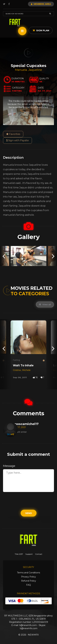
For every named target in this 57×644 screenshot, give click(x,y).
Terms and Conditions (28, 573)
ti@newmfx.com (28, 625)
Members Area (41, 4)
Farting (16, 360)
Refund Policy (29, 581)
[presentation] (4, 256)
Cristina (17, 370)
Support (29, 554)
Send (29, 513)
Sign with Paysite (17, 140)
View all (45, 304)
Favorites (13, 134)
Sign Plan (41, 30)
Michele (26, 370)
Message (9, 466)
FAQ (28, 585)
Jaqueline (35, 70)
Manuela (21, 70)
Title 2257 (19, 554)
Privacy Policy (28, 577)
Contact (39, 554)
